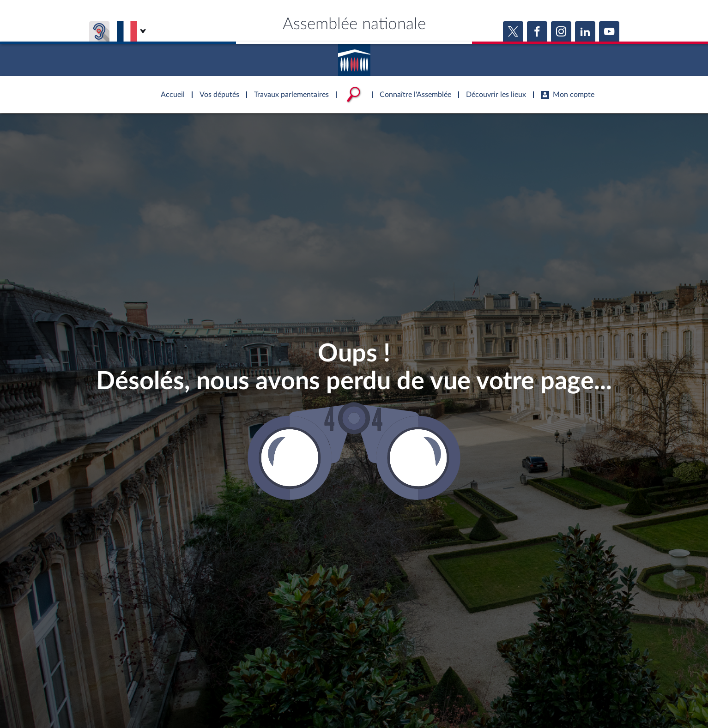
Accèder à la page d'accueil (354, 57)
